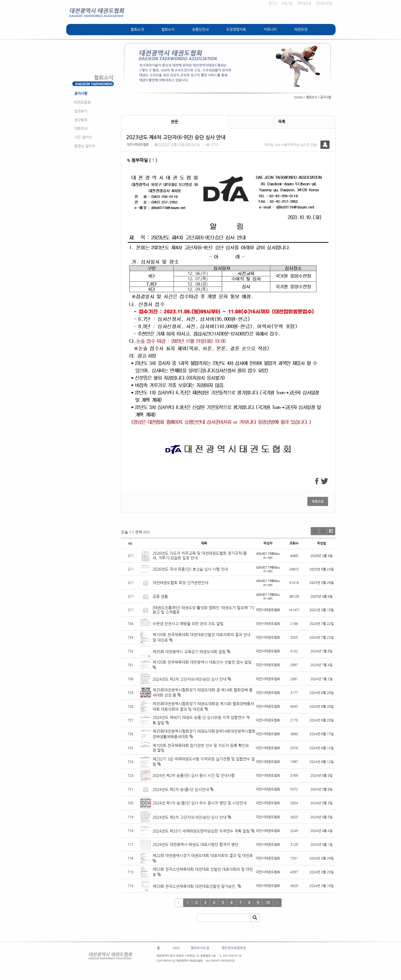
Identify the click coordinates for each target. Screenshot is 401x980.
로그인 (273, 3)
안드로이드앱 (324, 3)
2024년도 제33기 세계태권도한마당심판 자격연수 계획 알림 (201, 831)
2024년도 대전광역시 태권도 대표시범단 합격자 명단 (195, 844)
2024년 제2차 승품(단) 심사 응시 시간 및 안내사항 (194, 775)
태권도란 (301, 29)
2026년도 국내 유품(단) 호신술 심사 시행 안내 (190, 569)
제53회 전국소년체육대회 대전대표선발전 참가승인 (194, 886)
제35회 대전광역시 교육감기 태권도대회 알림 (189, 652)
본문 (175, 122)
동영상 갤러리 (85, 146)
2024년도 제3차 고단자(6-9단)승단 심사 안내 (190, 679)
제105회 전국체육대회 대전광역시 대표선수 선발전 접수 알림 (202, 662)
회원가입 (287, 3)
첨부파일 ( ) (142, 160)
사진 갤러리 (83, 137)
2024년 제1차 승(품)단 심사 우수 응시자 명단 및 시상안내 (200, 803)
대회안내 (81, 128)
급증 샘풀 (161, 596)
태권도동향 (82, 102)
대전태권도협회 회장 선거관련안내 (180, 583)
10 (268, 902)
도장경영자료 (236, 29)
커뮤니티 (270, 29)
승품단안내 (200, 29)
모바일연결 (304, 3)
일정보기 (81, 111)
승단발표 (81, 120)
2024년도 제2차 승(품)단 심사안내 (181, 789)
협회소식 (168, 29)
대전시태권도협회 (138, 145)
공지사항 (81, 93)
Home (298, 97)
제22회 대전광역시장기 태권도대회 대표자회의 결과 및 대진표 (203, 855)
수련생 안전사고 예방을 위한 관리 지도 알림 (188, 624)
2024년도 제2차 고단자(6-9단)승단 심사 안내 (190, 817)
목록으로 (318, 501)
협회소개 (137, 29)
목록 (282, 122)
